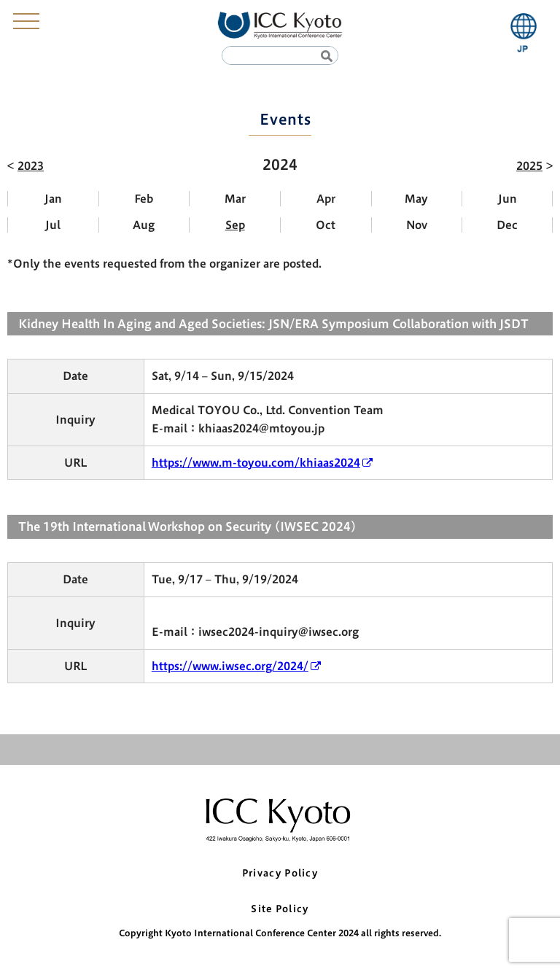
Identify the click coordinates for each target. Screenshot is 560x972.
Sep (235, 225)
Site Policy (280, 909)
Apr (326, 199)
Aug (144, 225)
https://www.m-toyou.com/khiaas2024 (256, 463)
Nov (417, 225)
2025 (529, 166)
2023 (31, 166)
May (416, 199)
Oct (326, 225)
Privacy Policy (280, 873)
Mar (235, 199)
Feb (144, 199)
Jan (53, 199)
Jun (507, 199)
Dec (507, 225)
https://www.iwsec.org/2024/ (230, 666)
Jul (53, 225)
